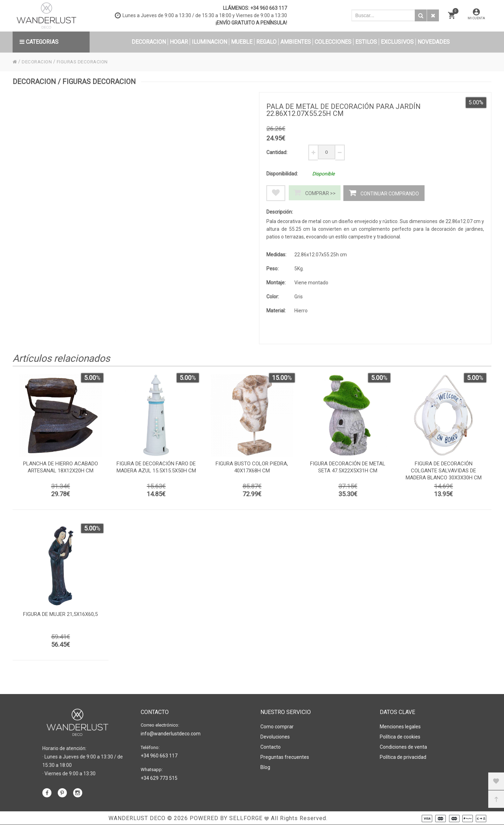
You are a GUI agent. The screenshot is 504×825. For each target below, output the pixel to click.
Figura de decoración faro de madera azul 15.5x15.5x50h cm (156, 469)
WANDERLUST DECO (137, 818)
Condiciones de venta (403, 745)
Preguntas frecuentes (285, 754)
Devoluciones (275, 735)
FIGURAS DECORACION (86, 62)
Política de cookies (400, 735)
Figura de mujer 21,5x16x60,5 (60, 616)
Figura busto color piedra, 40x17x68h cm (252, 469)
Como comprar (277, 726)
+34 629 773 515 (159, 776)
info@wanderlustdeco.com (171, 733)
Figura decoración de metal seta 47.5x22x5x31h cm (348, 469)
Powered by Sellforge (226, 818)
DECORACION (38, 62)
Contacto (271, 745)
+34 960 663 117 (269, 8)
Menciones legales (400, 726)
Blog (265, 764)
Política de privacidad (403, 754)
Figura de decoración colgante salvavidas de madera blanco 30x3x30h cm (444, 472)
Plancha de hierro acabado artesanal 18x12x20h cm (61, 469)
